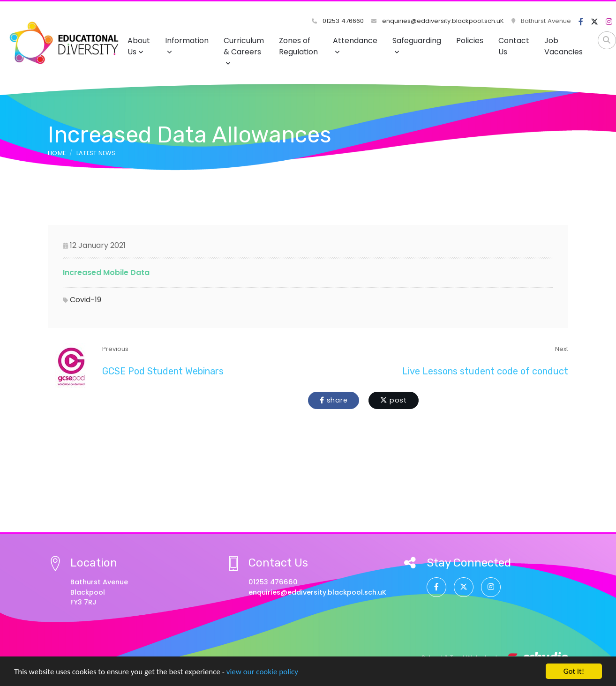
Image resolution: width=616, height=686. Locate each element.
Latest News (96, 153)
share (334, 400)
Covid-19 (86, 300)
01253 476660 (338, 21)
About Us (139, 46)
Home (57, 153)
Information (187, 45)
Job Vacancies (563, 46)
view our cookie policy (262, 672)
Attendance (355, 45)
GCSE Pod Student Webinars (163, 371)
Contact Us (514, 46)
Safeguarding (417, 45)
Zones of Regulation (298, 46)
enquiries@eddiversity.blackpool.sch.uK (438, 21)
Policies (470, 41)
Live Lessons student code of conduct (485, 371)
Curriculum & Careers (244, 51)
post (394, 400)
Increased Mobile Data (106, 272)
